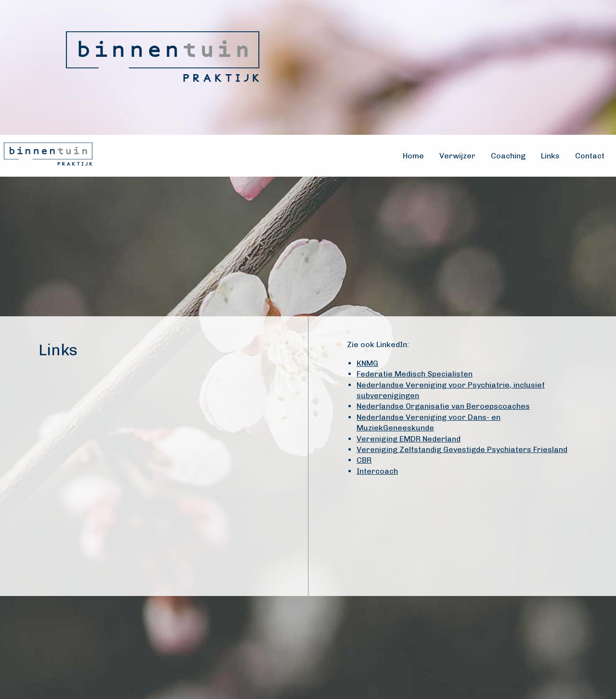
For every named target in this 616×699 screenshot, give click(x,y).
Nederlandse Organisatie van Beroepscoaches (443, 406)
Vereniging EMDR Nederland (409, 439)
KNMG (367, 363)
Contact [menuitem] (590, 156)
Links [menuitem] (550, 156)
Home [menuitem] (413, 156)
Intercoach (377, 471)
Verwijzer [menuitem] (457, 156)
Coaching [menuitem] (508, 156)
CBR (364, 460)
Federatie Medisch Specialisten (415, 374)
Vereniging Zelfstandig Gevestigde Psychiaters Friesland (462, 449)
